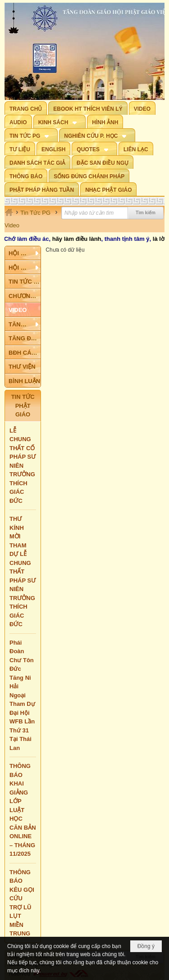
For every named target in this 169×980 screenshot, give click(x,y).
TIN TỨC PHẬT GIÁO (23, 406)
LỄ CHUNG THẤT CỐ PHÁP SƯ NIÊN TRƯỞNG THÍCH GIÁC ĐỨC (23, 466)
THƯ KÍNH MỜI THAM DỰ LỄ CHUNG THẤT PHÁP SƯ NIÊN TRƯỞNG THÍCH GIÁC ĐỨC (23, 571)
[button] (60, 122)
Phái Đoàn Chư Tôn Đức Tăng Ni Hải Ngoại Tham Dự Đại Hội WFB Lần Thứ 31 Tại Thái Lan (22, 695)
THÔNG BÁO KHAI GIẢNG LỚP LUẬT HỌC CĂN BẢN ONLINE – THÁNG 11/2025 (23, 810)
